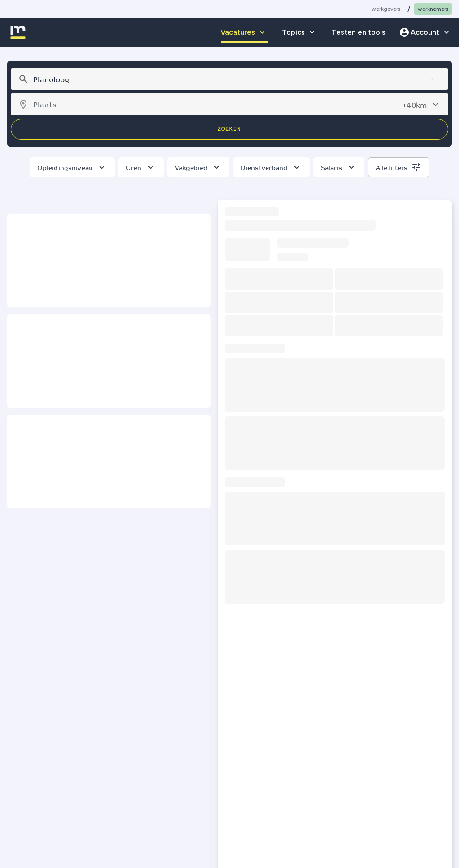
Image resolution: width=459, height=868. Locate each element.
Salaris (332, 167)
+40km (414, 105)
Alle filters (392, 167)
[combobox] (228, 79)
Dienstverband (264, 167)
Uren (134, 167)
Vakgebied (191, 167)
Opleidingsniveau (65, 167)
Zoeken (229, 129)
